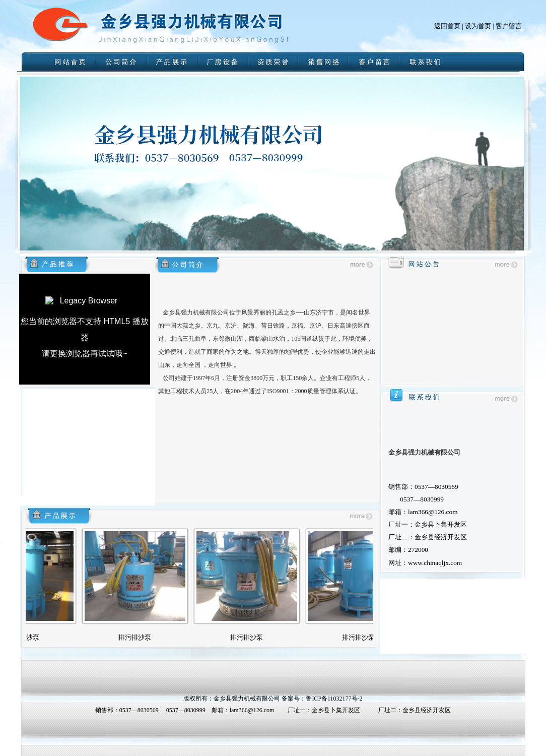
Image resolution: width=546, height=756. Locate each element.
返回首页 (447, 26)
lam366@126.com (252, 710)
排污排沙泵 (33, 637)
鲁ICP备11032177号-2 (334, 699)
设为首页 (478, 26)
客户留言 (509, 26)
